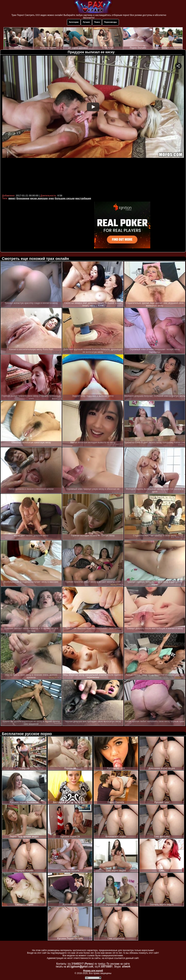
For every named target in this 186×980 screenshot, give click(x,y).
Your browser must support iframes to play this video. (93, 124)
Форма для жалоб (93, 971)
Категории (74, 22)
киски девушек (39, 198)
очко (51, 198)
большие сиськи (65, 198)
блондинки (23, 198)
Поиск (97, 22)
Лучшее (86, 22)
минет (12, 198)
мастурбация (83, 198)
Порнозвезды (110, 22)
